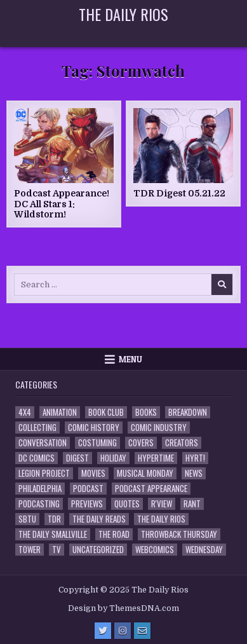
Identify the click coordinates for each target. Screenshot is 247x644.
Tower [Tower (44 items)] (30, 550)
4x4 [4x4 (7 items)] (25, 412)
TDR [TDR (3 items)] (54, 519)
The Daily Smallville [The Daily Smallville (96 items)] (53, 534)
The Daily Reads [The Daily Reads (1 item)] (99, 519)
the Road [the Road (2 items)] (114, 534)
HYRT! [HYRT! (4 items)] (195, 458)
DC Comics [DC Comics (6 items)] (37, 458)
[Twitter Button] (103, 631)
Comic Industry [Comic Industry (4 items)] (159, 428)
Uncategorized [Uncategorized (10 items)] (98, 550)
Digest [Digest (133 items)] (77, 458)
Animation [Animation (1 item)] (60, 412)
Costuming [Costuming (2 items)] (97, 443)
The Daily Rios (123, 14)
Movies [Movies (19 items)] (93, 473)
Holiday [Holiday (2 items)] (113, 458)
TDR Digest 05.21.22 (179, 193)
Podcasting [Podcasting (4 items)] (39, 504)
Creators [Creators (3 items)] (182, 443)
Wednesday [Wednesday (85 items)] (204, 550)
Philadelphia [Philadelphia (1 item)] (40, 489)
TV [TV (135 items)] (57, 550)
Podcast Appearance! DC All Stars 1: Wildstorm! (62, 204)
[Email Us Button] (142, 631)
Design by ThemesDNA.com (123, 608)
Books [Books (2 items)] (146, 412)
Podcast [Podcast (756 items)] (88, 489)
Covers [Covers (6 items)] (141, 443)
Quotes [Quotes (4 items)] (127, 504)
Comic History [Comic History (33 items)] (94, 428)
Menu (130, 359)
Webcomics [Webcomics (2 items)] (155, 550)
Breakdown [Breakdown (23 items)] (188, 412)
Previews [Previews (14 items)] (87, 504)
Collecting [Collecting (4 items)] (37, 428)
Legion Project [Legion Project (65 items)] (44, 473)
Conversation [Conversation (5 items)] (43, 443)
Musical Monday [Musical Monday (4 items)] (145, 473)
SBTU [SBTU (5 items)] (27, 519)
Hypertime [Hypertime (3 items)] (156, 458)
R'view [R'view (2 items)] (162, 504)
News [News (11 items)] (194, 473)
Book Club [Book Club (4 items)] (106, 412)
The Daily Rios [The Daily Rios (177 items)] (161, 519)
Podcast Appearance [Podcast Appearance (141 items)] (151, 489)
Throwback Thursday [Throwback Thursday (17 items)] (179, 534)
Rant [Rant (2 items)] (192, 504)
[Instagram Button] (123, 631)
